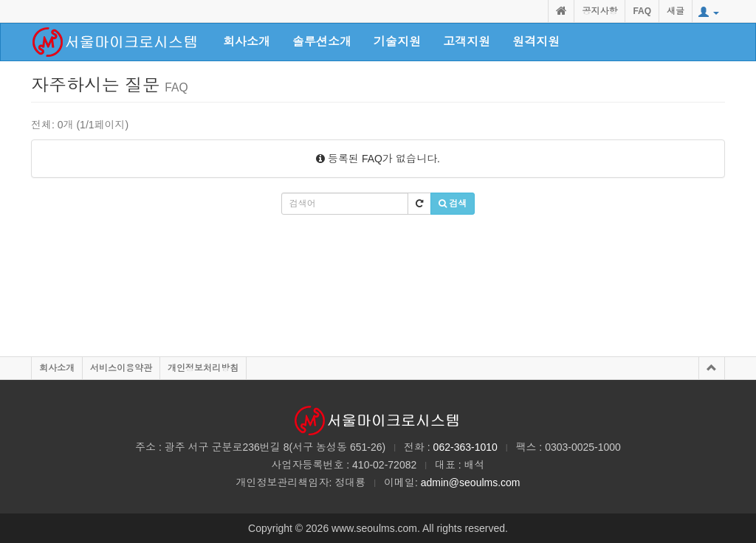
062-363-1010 (465, 447)
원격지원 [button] (536, 42)
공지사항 (599, 11)
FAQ (642, 11)
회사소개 (57, 368)
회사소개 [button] (247, 42)
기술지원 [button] (397, 42)
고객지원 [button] (467, 42)
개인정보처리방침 (203, 368)
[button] (709, 13)
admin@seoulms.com (471, 483)
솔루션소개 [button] (322, 42)
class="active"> (116, 42)
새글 (676, 11)
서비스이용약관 (121, 368)
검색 (453, 204)
